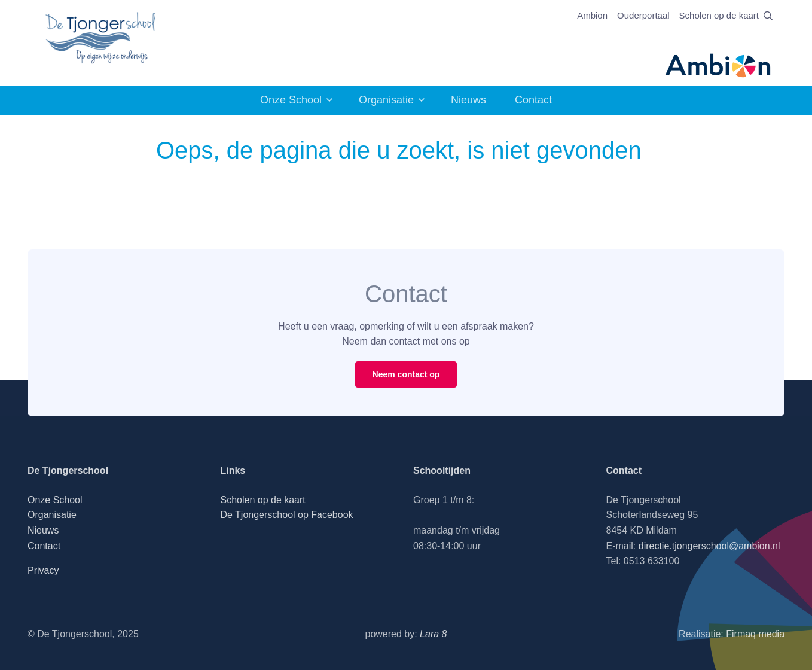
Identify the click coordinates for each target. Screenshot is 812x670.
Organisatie (386, 100)
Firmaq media (755, 634)
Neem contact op (406, 374)
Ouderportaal (643, 15)
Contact (533, 100)
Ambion (592, 15)
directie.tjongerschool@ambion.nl (709, 546)
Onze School (291, 100)
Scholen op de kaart (719, 15)
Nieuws (468, 100)
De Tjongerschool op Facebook (286, 515)
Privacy (43, 570)
